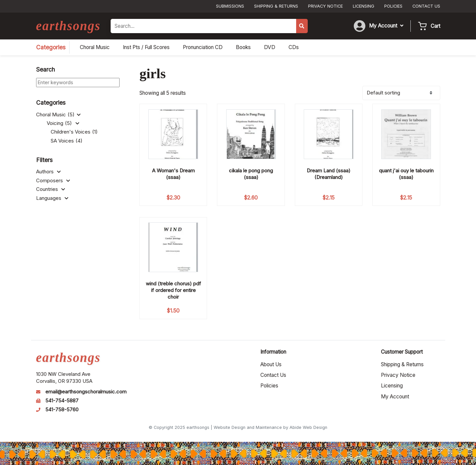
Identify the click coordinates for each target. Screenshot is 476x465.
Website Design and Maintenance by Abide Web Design (270, 427)
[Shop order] (401, 93)
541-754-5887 (62, 401)
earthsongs (68, 26)
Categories (51, 47)
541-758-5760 (62, 410)
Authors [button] (48, 172)
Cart (435, 26)
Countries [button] (51, 189)
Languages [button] (52, 198)
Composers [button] (53, 181)
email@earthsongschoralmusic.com (86, 392)
